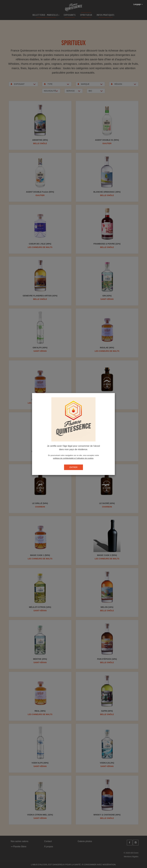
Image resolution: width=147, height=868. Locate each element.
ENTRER (74, 467)
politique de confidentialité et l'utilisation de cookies (73, 458)
